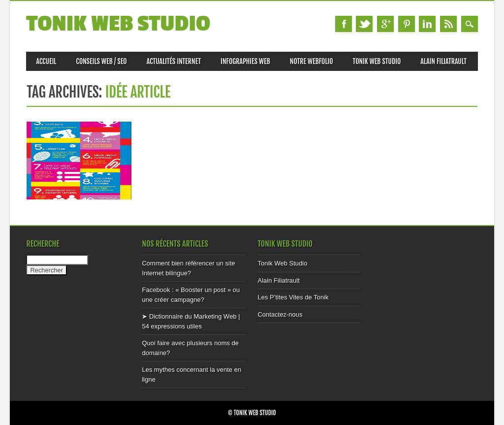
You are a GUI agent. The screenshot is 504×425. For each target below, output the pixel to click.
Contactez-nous (280, 314)
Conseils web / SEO (102, 61)
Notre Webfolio (312, 61)
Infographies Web (245, 61)
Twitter (364, 24)
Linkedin (427, 24)
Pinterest (407, 24)
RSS (448, 24)
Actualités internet (174, 61)
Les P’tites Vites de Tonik (293, 297)
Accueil (46, 61)
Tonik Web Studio (118, 24)
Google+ (385, 24)
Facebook (344, 24)
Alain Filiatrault (443, 61)
